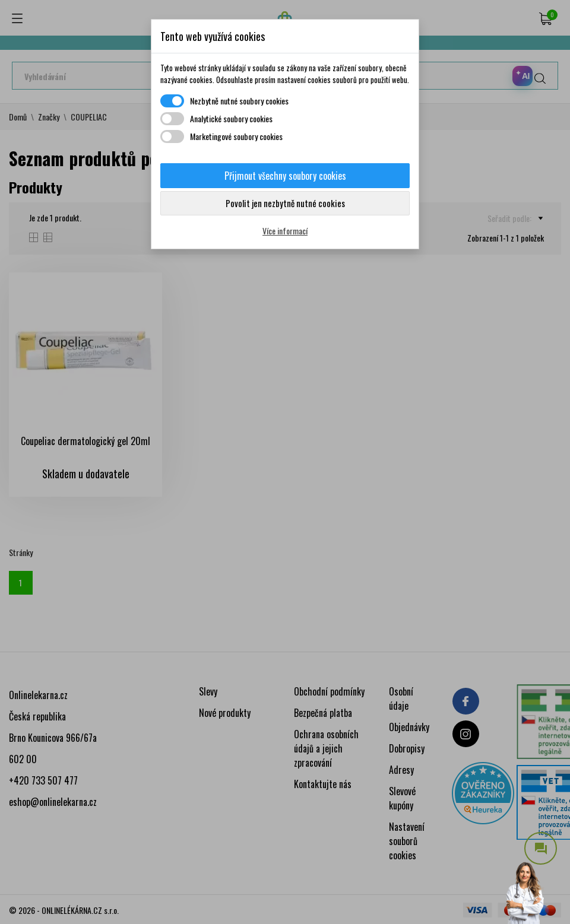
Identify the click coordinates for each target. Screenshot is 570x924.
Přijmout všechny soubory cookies (285, 176)
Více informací (285, 231)
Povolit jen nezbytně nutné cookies (285, 203)
